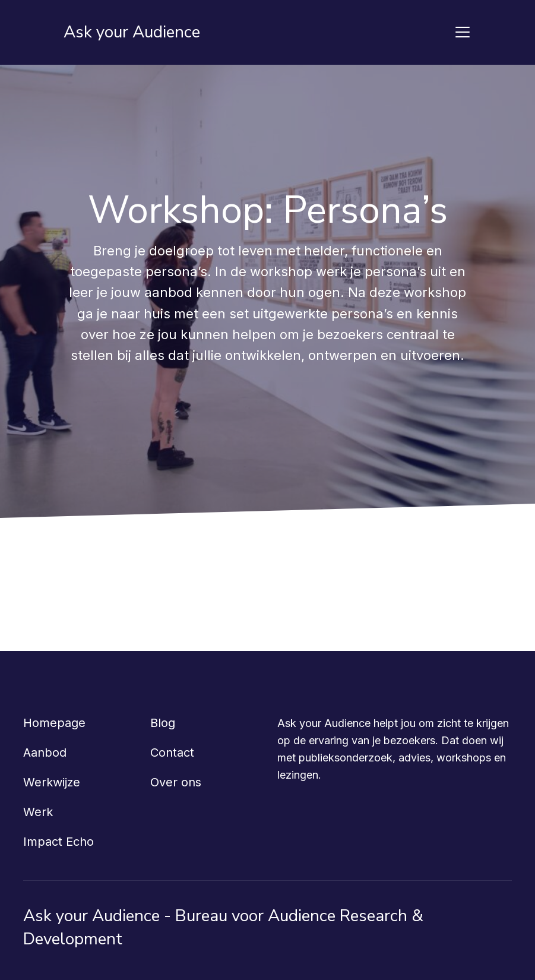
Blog (163, 723)
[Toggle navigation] (463, 32)
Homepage (54, 723)
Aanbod (45, 753)
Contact (172, 753)
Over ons (176, 782)
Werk (38, 812)
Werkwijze (52, 782)
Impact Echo (58, 842)
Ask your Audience (132, 32)
